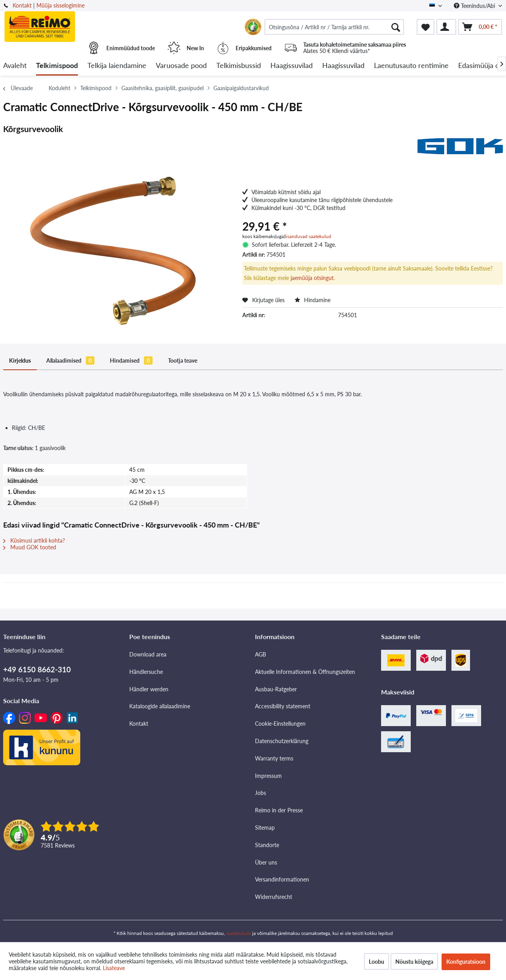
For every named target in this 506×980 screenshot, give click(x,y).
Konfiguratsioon (466, 962)
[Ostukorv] (480, 27)
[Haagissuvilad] (292, 66)
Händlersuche (146, 672)
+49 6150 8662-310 (37, 669)
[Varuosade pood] (181, 66)
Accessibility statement (283, 706)
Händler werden (149, 689)
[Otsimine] (396, 27)
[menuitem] (334, 27)
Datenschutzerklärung (282, 741)
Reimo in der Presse (279, 810)
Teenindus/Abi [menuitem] (475, 6)
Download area (148, 654)
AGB (261, 654)
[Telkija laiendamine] (117, 66)
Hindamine (312, 300)
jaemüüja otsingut (312, 278)
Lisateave (114, 968)
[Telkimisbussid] (239, 66)
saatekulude (239, 933)
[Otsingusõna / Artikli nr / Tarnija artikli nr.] (334, 27)
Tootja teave (183, 360)
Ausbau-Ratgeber (276, 689)
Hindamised (131, 360)
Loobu (377, 962)
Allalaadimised (70, 360)
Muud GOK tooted (30, 547)
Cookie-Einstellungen (280, 724)
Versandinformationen (282, 879)
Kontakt (22, 5)
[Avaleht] (15, 66)
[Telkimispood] (57, 66)
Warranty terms (274, 758)
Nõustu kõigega (414, 962)
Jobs (261, 793)
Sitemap (265, 828)
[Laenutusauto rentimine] (411, 66)
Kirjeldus (20, 360)
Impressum (268, 776)
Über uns (266, 862)
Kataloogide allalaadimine (160, 706)
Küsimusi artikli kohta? (34, 540)
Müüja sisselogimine (60, 5)
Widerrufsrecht (274, 897)
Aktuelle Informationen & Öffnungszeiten (305, 672)
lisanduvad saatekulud (308, 236)
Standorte (267, 845)
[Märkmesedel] (426, 27)
